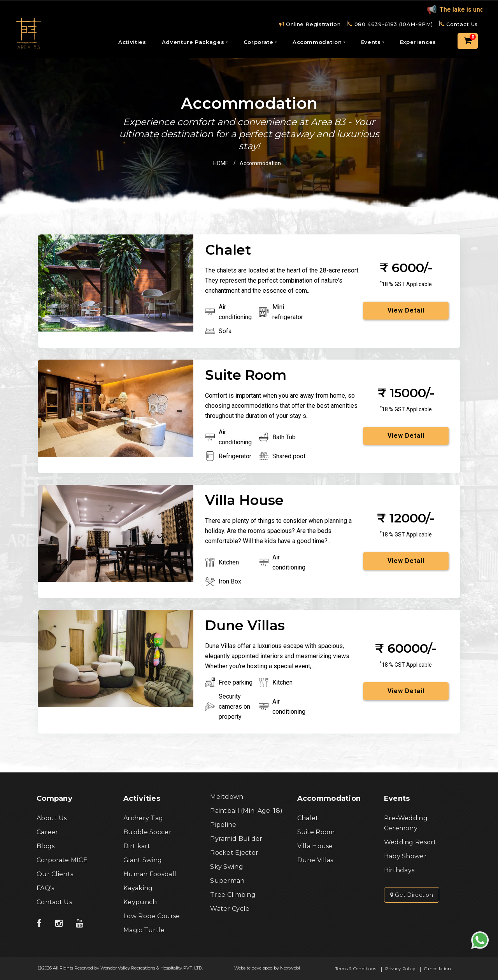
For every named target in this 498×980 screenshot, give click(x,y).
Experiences (418, 42)
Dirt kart (137, 846)
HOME (221, 163)
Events (371, 42)
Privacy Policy (400, 969)
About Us (52, 818)
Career (47, 832)
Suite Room (316, 832)
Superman (227, 881)
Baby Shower (405, 856)
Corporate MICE (62, 860)
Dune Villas (315, 860)
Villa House (315, 846)
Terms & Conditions (356, 969)
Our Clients (55, 874)
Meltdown (227, 797)
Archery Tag (143, 818)
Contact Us (459, 24)
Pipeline (223, 825)
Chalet (308, 818)
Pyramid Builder (236, 839)
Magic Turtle (144, 930)
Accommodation (317, 42)
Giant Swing (143, 860)
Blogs (46, 846)
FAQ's (45, 888)
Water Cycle (230, 909)
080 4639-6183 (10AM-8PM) (390, 24)
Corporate (259, 42)
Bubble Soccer (147, 832)
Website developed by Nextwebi (267, 968)
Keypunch (140, 902)
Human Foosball (150, 874)
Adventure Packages (193, 42)
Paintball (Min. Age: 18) (246, 811)
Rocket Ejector (234, 853)
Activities (132, 42)
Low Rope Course (152, 916)
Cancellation (438, 969)
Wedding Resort (410, 842)
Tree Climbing (233, 895)
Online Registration (310, 24)
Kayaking (138, 888)
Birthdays (399, 870)
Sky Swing (227, 867)
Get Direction (412, 895)
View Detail (406, 310)
